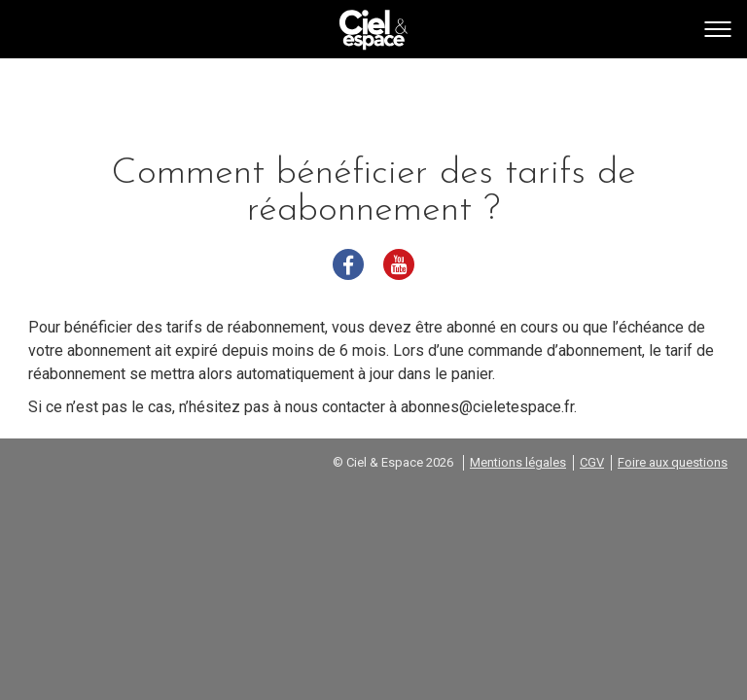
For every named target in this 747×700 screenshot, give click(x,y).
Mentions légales (518, 462)
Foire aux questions (673, 462)
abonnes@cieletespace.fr (487, 407)
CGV (592, 462)
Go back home (373, 30)
